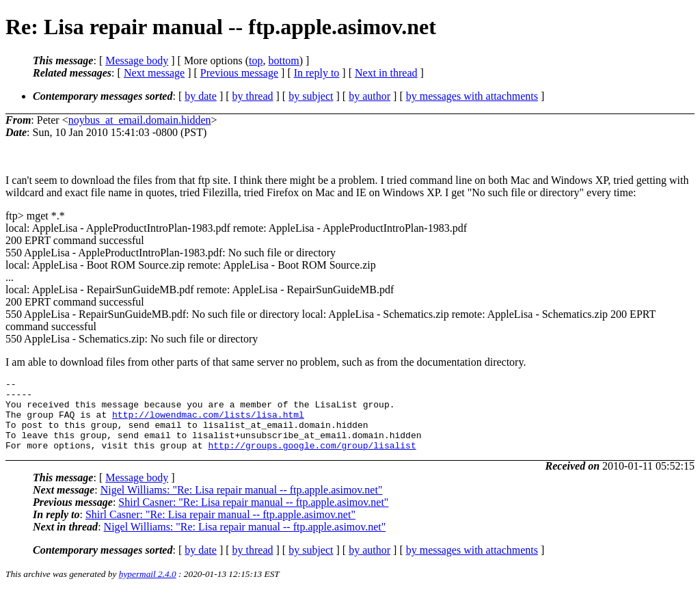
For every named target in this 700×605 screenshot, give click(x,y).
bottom (283, 60)
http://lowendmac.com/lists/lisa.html (208, 422)
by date (201, 96)
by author (369, 96)
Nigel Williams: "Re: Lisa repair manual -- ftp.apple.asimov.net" (242, 504)
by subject (311, 96)
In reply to (317, 73)
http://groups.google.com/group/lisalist (312, 459)
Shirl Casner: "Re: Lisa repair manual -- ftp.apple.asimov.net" (253, 516)
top (256, 60)
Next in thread (386, 73)
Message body (137, 60)
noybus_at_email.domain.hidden (140, 120)
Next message (154, 73)
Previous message (239, 73)
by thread (253, 96)
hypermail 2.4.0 (148, 588)
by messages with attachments (472, 96)
